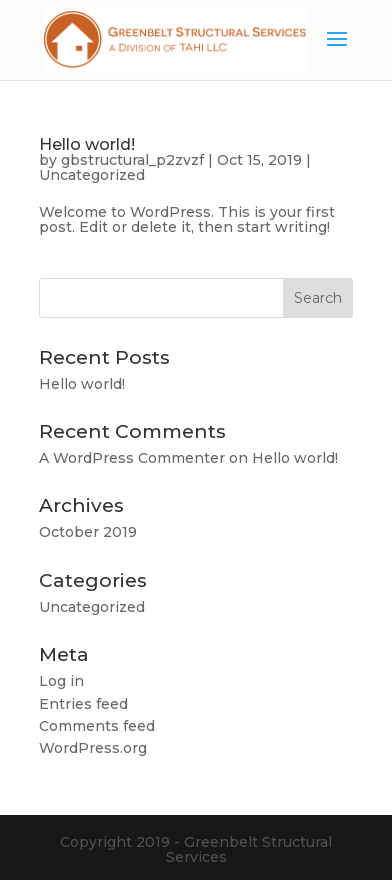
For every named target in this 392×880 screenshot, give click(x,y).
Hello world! (87, 144)
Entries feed (83, 704)
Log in (61, 681)
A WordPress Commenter (132, 458)
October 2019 (88, 532)
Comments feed (97, 726)
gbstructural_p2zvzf (132, 160)
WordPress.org (93, 748)
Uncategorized (92, 175)
